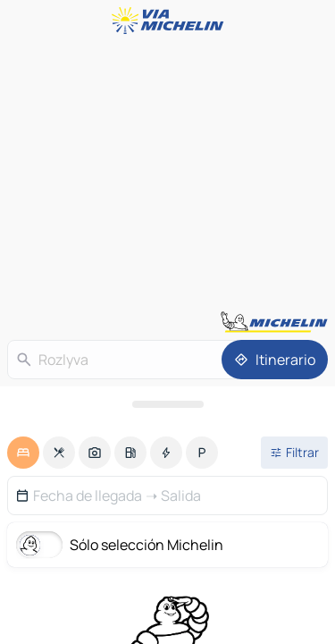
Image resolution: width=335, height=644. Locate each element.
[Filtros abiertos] (294, 453)
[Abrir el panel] (167, 404)
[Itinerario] (275, 360)
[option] (23, 453)
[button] (167, 496)
